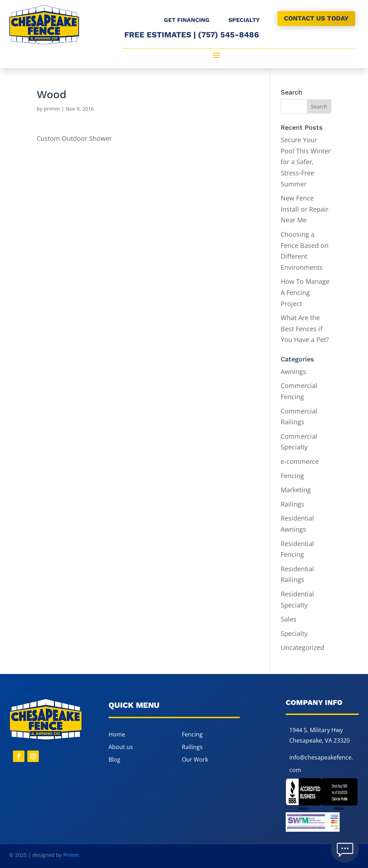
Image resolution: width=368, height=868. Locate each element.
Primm (71, 855)
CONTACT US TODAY (316, 18)
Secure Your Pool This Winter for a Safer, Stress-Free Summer (306, 162)
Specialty (294, 633)
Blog (114, 759)
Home (117, 734)
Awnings (293, 371)
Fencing (292, 476)
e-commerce (300, 461)
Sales (289, 619)
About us (121, 747)
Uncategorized (302, 647)
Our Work (195, 759)
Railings (293, 504)
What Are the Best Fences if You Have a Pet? (306, 329)
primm (52, 109)
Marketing (296, 490)
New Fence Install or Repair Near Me (305, 209)
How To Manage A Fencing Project (305, 292)
